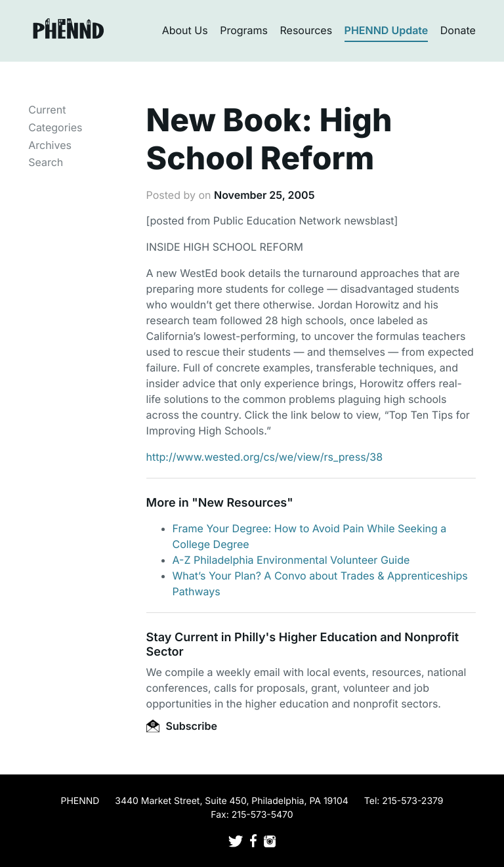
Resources (306, 30)
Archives (50, 145)
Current (47, 110)
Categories (55, 127)
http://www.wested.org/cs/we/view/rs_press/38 (265, 457)
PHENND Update (387, 30)
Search (46, 162)
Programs (244, 30)
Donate (458, 30)
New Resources (242, 503)
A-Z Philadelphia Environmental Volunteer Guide (291, 560)
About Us (185, 30)
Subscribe (182, 726)
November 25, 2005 (264, 195)
